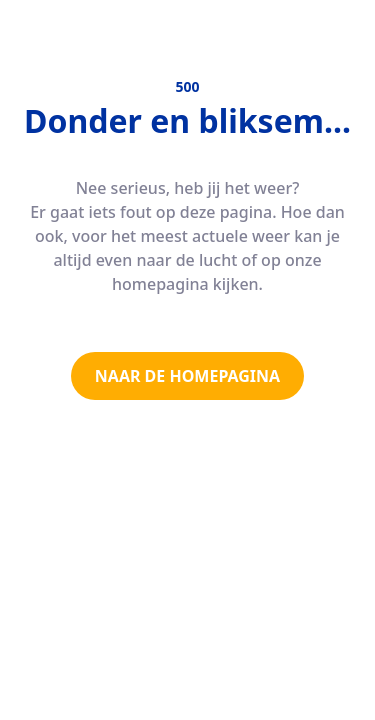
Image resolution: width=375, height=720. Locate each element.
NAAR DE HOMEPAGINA (187, 376)
